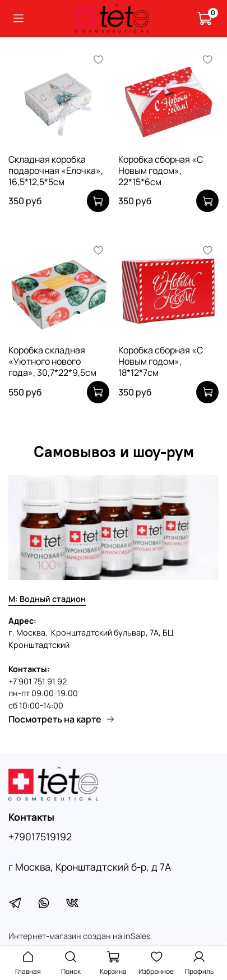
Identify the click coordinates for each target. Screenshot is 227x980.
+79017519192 (40, 836)
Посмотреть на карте (62, 719)
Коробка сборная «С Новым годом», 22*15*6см (161, 171)
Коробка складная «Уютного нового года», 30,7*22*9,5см (52, 361)
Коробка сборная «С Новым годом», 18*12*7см (161, 361)
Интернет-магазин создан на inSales (80, 936)
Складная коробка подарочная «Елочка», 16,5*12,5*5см (56, 171)
